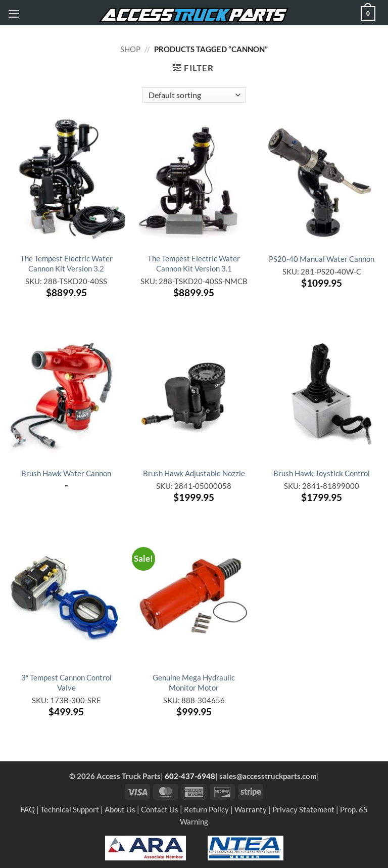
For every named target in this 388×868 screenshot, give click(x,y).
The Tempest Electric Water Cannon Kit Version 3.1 (194, 263)
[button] (14, 14)
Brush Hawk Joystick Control (322, 473)
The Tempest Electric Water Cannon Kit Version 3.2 (66, 263)
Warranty (251, 809)
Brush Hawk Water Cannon (66, 473)
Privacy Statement (303, 809)
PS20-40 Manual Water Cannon (322, 259)
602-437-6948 (190, 776)
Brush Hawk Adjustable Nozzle (194, 473)
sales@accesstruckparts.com (268, 776)
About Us (120, 809)
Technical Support (70, 809)
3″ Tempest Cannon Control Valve (66, 682)
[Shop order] (194, 95)
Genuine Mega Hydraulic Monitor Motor (194, 682)
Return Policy (206, 809)
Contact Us (160, 809)
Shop (130, 49)
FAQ (28, 809)
